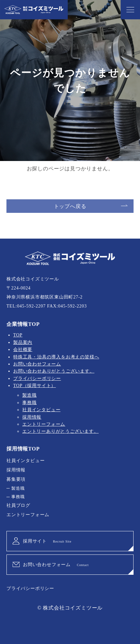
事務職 (29, 403)
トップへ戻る (70, 206)
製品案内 (23, 342)
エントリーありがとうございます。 (60, 431)
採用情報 (32, 417)
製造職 (29, 395)
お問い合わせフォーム (37, 364)
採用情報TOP (23, 449)
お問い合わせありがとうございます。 (54, 371)
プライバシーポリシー (37, 379)
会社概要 (23, 350)
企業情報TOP (23, 324)
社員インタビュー (41, 410)
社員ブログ (18, 505)
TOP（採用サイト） (35, 386)
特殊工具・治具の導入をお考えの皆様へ (56, 357)
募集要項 (16, 479)
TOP (18, 335)
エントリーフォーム (44, 424)
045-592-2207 (31, 306)
